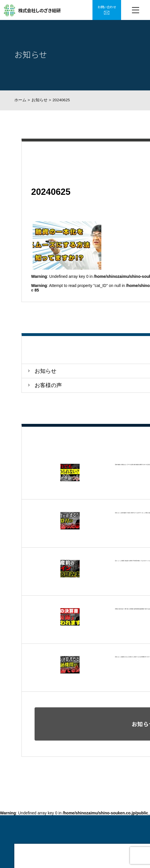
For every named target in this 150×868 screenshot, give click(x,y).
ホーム (20, 100)
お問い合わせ (107, 7)
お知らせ (40, 100)
